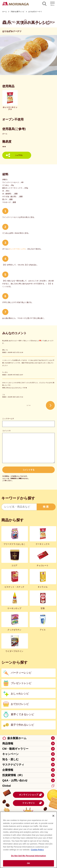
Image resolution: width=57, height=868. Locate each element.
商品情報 (8, 743)
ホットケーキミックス (17, 249)
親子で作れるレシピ (22, 725)
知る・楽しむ (10, 759)
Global (28, 786)
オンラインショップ (31, 795)
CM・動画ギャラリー (15, 749)
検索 (46, 507)
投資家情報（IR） (13, 775)
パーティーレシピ (21, 673)
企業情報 (8, 770)
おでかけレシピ (20, 704)
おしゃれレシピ (20, 694)
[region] (28, 840)
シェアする (19, 155)
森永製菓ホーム (17, 738)
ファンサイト (32, 803)
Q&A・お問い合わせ (15, 780)
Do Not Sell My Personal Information (28, 856)
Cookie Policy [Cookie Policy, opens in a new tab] (37, 850)
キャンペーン (10, 754)
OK (29, 863)
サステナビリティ (13, 765)
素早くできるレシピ (22, 714)
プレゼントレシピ (21, 683)
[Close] (53, 816)
